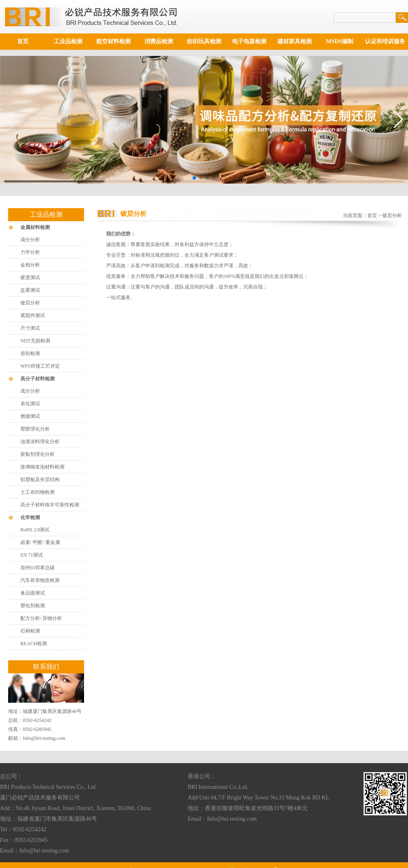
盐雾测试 (30, 290)
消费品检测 (159, 41)
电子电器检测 (249, 41)
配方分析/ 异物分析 (41, 618)
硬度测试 (30, 277)
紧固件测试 (33, 315)
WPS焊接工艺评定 (40, 366)
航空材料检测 (113, 41)
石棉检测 (30, 631)
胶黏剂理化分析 (38, 454)
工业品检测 (68, 41)
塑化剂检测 (33, 606)
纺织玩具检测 (204, 41)
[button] (194, 178)
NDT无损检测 (35, 341)
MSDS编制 (340, 41)
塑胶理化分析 (35, 429)
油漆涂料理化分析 (40, 442)
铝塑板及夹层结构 (40, 480)
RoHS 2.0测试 (35, 530)
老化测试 (30, 404)
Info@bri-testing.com (44, 738)
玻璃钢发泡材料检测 (42, 467)
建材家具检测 (295, 41)
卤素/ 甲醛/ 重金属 (40, 542)
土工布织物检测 (38, 492)
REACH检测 (34, 644)
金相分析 (30, 265)
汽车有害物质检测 (40, 580)
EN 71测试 (32, 555)
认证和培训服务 (385, 41)
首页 (23, 41)
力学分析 (30, 252)
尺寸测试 (30, 328)
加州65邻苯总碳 (38, 568)
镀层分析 (30, 303)
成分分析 (30, 240)
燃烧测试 (30, 416)
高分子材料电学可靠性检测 (50, 505)
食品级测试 (33, 593)
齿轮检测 (30, 353)
